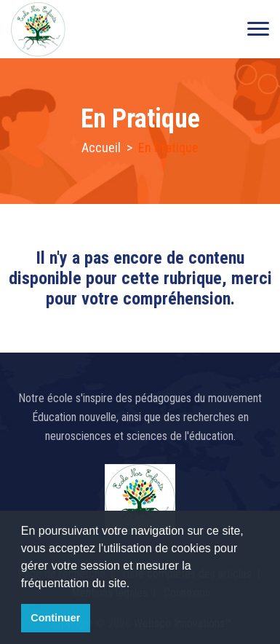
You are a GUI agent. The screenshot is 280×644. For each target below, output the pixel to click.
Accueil (101, 148)
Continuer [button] (55, 618)
